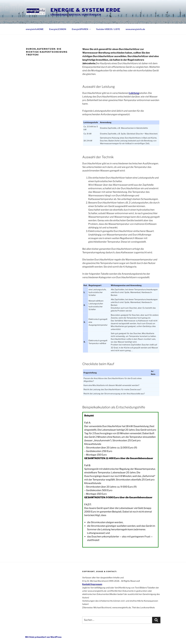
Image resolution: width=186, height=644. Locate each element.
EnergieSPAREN (81, 29)
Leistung (134, 93)
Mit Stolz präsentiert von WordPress (43, 637)
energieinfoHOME (35, 29)
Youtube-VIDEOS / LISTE (108, 29)
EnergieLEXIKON (58, 29)
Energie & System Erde (86, 10)
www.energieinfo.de (135, 29)
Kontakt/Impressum (92, 584)
